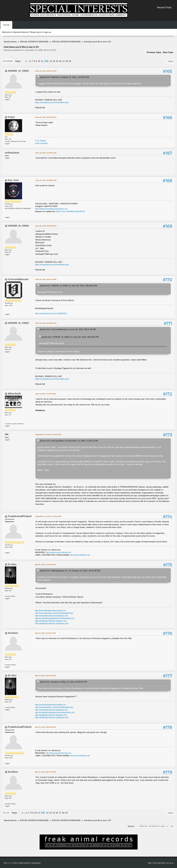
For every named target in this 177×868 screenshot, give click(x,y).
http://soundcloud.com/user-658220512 (51, 313)
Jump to (131, 826)
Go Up (6, 813)
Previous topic (154, 52)
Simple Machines (24, 863)
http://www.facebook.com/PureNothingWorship (54, 613)
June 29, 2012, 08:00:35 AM (46, 117)
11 (42, 61)
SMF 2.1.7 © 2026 (10, 863)
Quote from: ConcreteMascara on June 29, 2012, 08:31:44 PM (68, 329)
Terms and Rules (159, 863)
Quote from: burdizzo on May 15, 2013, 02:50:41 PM (63, 682)
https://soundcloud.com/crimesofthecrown (52, 102)
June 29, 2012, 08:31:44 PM (46, 279)
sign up (48, 32)
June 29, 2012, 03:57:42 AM (46, 71)
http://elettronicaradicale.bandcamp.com (51, 209)
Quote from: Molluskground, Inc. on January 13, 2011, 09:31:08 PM (70, 571)
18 (67, 61)
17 (64, 61)
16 (60, 61)
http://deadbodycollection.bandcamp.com (52, 623)
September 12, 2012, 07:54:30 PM (48, 516)
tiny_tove (13, 180)
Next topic (168, 52)
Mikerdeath (14, 394)
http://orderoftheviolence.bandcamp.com (52, 616)
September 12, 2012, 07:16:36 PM (48, 434)
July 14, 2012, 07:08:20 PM (45, 394)
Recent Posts (164, 7)
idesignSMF (36, 863)
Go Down (8, 61)
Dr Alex (12, 564)
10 (39, 61)
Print (171, 61)
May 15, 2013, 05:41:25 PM (45, 676)
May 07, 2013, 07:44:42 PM (45, 564)
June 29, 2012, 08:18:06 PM (46, 226)
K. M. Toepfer (41, 141)
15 (57, 61)
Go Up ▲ (170, 863)
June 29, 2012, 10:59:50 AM (46, 180)
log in (39, 32)
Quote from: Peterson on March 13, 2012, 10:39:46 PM (64, 77)
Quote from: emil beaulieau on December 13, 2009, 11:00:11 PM (69, 441)
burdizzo (13, 633)
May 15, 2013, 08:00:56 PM (45, 727)
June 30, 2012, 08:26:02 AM (46, 323)
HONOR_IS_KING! (18, 71)
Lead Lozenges (41, 143)
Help (150, 863)
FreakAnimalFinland (20, 516)
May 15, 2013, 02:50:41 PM (45, 633)
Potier (11, 117)
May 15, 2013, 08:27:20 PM (45, 772)
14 (54, 61)
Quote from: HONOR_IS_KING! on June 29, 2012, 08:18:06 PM (68, 286)
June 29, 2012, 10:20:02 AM (46, 153)
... (28, 61)
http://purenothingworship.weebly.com (50, 611)
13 (51, 61)
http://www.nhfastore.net (80, 555)
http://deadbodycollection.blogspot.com (51, 621)
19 (70, 61)
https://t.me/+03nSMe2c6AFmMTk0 (70, 211)
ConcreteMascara (18, 279)
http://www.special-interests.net (59, 552)
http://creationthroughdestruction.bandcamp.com (55, 618)
